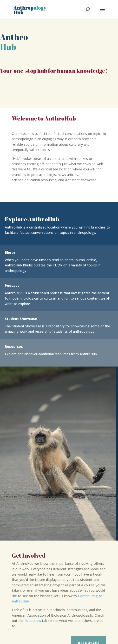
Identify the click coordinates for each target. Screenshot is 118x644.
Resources (33, 621)
